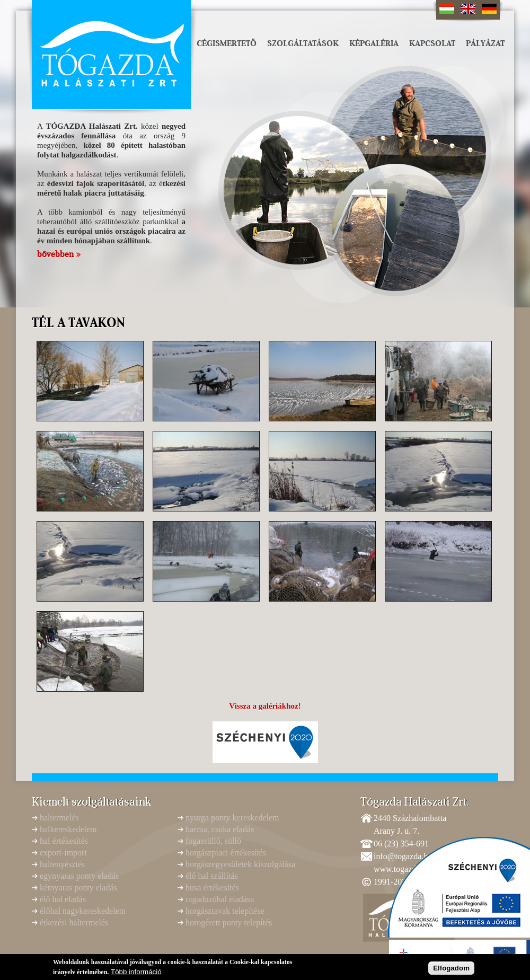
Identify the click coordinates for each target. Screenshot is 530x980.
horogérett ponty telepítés (229, 922)
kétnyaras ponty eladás (78, 888)
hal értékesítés (64, 841)
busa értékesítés (212, 888)
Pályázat (485, 43)
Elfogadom (451, 970)
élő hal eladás (63, 899)
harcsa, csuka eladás (220, 829)
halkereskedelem (68, 829)
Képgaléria (374, 43)
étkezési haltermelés (74, 922)
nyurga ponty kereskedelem (232, 818)
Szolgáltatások (303, 43)
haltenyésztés (62, 864)
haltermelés (59, 818)
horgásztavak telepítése (225, 911)
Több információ (136, 973)
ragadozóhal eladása (220, 899)
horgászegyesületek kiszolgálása (240, 864)
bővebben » (59, 254)
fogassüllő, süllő (213, 841)
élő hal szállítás (212, 876)
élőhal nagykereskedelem (83, 911)
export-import (63, 853)
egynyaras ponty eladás (79, 876)
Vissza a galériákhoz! (265, 706)
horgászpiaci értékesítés (226, 853)
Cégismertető (227, 43)
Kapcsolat (432, 43)
